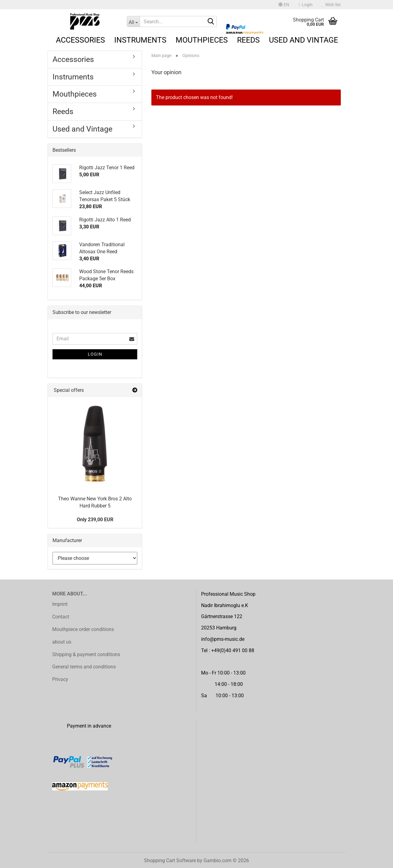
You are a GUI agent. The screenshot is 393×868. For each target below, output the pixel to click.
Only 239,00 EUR (95, 520)
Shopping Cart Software (170, 860)
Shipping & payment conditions (86, 654)
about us (62, 642)
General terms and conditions (84, 667)
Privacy (60, 679)
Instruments (140, 40)
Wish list (331, 5)
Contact (61, 617)
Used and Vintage (304, 40)
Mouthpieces (202, 40)
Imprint (60, 604)
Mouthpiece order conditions (83, 629)
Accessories (80, 40)
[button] (284, 5)
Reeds (248, 40)
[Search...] (133, 21)
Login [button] (305, 5)
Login (95, 354)
